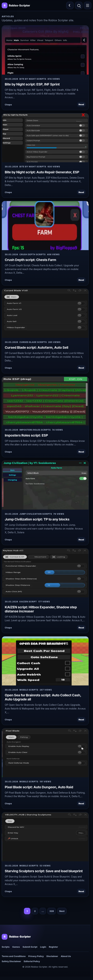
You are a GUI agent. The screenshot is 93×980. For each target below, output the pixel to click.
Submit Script (30, 947)
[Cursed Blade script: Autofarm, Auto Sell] (45, 313)
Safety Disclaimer (11, 961)
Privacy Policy (36, 956)
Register (53, 947)
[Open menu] (88, 5)
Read (81, 104)
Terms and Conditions (14, 956)
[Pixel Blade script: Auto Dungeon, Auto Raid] (45, 753)
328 (52, 911)
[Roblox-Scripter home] (16, 937)
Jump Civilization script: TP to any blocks (37, 519)
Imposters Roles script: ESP (26, 435)
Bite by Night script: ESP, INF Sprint (32, 84)
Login (43, 947)
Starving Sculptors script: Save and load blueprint (44, 871)
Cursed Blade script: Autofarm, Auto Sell (36, 347)
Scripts (6, 947)
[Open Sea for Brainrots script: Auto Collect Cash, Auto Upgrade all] (45, 661)
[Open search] (79, 5)
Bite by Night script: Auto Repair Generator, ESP (42, 172)
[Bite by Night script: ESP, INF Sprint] (45, 50)
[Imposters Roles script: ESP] (45, 401)
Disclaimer (52, 956)
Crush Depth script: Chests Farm (30, 260)
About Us (66, 956)
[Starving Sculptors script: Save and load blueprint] (45, 837)
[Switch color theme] (70, 5)
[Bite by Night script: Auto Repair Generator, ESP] (45, 138)
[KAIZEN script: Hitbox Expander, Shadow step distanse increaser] (45, 573)
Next (62, 911)
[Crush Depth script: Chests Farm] (45, 226)
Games (16, 947)
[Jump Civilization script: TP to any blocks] (45, 485)
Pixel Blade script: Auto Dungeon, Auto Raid (39, 787)
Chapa (8, 105)
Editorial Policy (32, 961)
